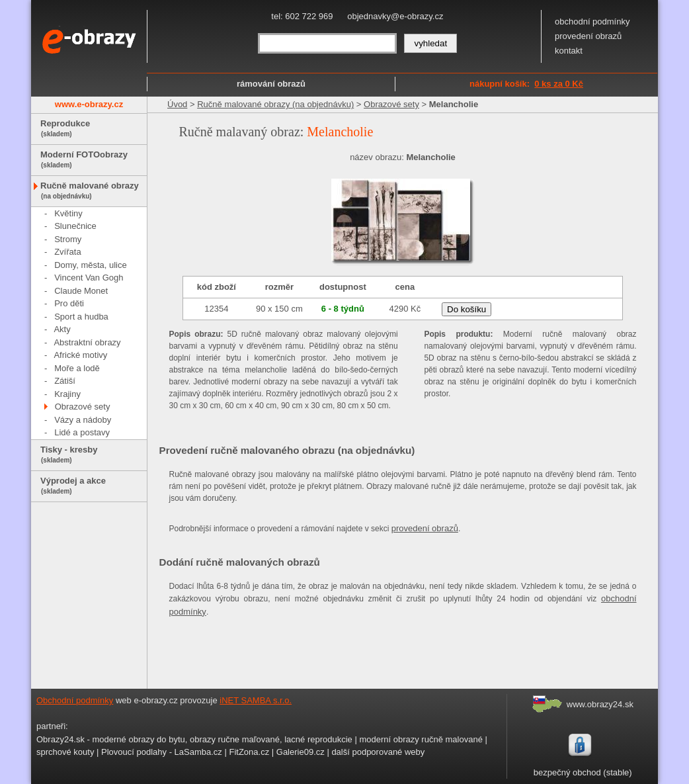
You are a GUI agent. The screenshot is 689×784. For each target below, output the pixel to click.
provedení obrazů (588, 36)
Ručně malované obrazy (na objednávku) (275, 104)
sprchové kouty (65, 752)
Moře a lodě (77, 368)
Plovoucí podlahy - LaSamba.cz (162, 752)
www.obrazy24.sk (600, 704)
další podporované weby (378, 752)
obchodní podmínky (592, 22)
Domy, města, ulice (91, 265)
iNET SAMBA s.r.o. (256, 700)
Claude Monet (81, 291)
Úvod (177, 104)
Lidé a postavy (82, 432)
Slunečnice (75, 226)
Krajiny (67, 394)
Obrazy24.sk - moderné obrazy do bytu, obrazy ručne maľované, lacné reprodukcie (194, 739)
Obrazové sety (83, 407)
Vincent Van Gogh (89, 278)
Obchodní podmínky (75, 700)
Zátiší (65, 381)
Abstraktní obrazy (87, 342)
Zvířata (67, 252)
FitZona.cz (249, 752)
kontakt (569, 51)
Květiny (68, 213)
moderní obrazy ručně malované (421, 739)
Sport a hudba (81, 317)
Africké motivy (80, 355)
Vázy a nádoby (83, 420)
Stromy (68, 239)
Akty (62, 329)
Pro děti (69, 303)
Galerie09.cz (301, 752)
